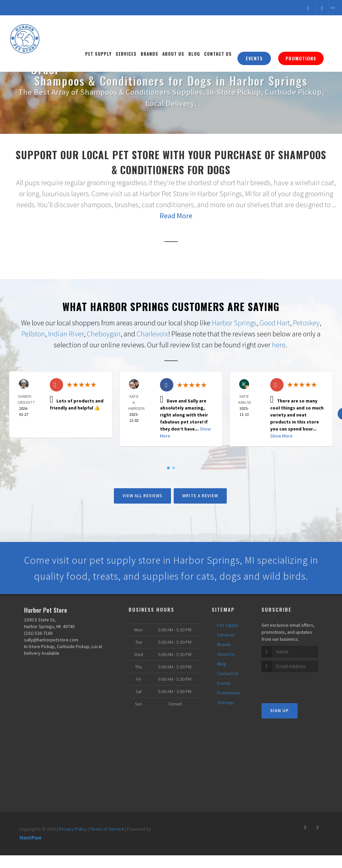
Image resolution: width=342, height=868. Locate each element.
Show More (281, 436)
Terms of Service (107, 829)
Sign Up (280, 711)
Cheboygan (104, 334)
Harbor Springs (234, 323)
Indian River (66, 334)
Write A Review (200, 496)
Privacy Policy (73, 829)
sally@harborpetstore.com (51, 640)
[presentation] (297, 685)
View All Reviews (142, 496)
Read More (176, 216)
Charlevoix (152, 334)
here (279, 345)
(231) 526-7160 (38, 633)
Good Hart (275, 323)
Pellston (33, 334)
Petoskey (306, 323)
